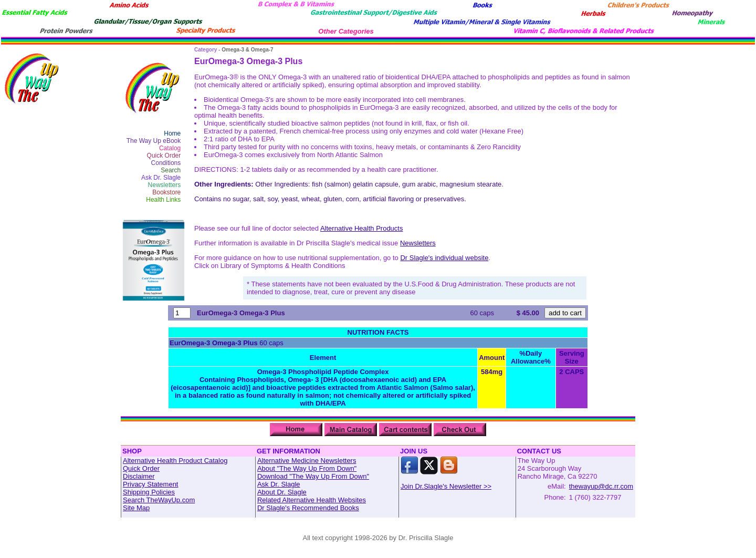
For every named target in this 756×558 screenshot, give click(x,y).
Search (171, 170)
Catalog (170, 148)
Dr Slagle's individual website (444, 258)
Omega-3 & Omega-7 (247, 50)
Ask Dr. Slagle (161, 178)
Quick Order (164, 156)
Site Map (136, 508)
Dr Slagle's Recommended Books (308, 508)
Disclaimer (139, 476)
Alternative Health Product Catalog (175, 461)
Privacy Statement (151, 484)
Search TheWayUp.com (159, 500)
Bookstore (166, 192)
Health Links (163, 200)
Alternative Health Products (362, 228)
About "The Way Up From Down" (307, 468)
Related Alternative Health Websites (312, 500)
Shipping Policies (149, 492)
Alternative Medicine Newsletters (307, 461)
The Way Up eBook (154, 141)
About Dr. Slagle (282, 492)
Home (172, 133)
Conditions (166, 163)
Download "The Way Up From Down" (313, 476)
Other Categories (346, 31)
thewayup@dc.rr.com (601, 486)
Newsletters (165, 185)
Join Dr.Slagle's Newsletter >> (446, 486)
